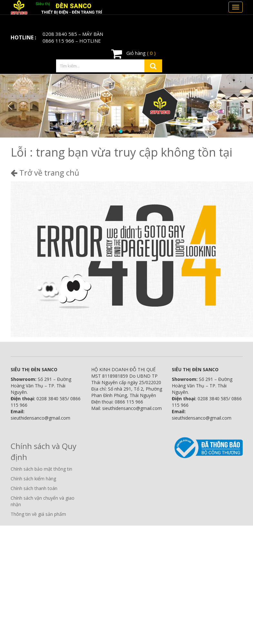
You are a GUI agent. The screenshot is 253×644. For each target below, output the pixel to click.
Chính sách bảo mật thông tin (41, 469)
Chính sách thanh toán (34, 488)
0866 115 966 (58, 41)
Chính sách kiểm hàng (33, 479)
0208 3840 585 (60, 34)
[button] (10, 106)
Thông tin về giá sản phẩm (38, 514)
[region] (126, 106)
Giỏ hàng (133, 54)
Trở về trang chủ (45, 173)
